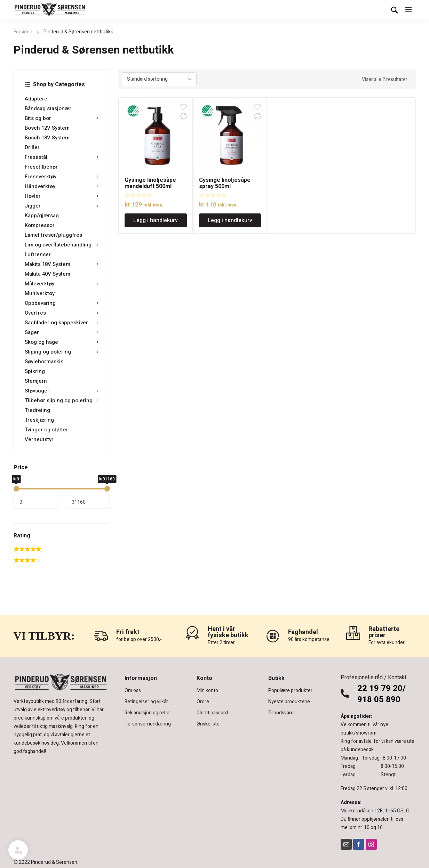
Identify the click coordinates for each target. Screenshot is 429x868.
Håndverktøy (62, 186)
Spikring (35, 371)
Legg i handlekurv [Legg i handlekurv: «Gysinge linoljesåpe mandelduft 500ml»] (156, 220)
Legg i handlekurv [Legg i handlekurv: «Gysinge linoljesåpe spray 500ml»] (230, 220)
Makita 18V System (62, 264)
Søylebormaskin (44, 362)
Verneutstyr (39, 439)
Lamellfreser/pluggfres (53, 235)
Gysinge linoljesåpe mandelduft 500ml (150, 183)
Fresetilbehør (41, 167)
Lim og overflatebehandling (62, 245)
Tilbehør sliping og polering (62, 400)
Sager (62, 332)
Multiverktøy (40, 293)
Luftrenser (38, 254)
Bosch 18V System (47, 138)
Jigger (62, 206)
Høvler (62, 196)
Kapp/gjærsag (42, 216)
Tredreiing (37, 410)
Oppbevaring (62, 303)
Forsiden (23, 32)
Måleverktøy (62, 284)
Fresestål (62, 157)
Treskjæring (39, 420)
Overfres (62, 313)
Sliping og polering (62, 352)
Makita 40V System (47, 274)
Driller (32, 147)
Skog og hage (62, 342)
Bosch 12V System (47, 128)
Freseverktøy (62, 177)
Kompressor (40, 225)
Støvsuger (62, 391)
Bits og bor (62, 118)
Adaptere (36, 99)
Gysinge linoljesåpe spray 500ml (225, 183)
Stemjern (36, 381)
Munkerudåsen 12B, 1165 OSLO (375, 811)
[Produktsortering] (159, 79)
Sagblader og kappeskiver (62, 323)
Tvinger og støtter (46, 430)
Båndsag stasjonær (48, 108)
